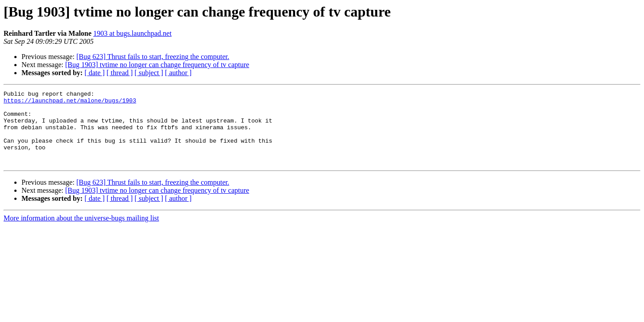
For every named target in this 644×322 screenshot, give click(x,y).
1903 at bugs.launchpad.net (133, 33)
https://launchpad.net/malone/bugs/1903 (70, 103)
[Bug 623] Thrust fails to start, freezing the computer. (153, 57)
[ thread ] (120, 73)
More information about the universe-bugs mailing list (81, 233)
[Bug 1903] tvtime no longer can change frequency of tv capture (157, 65)
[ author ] (178, 73)
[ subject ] (149, 73)
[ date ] (95, 73)
